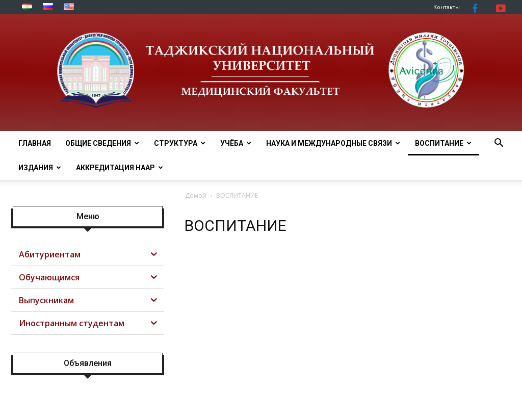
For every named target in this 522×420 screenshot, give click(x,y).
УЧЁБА (236, 143)
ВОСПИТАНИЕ (443, 143)
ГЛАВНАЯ (35, 143)
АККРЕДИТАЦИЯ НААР (120, 168)
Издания (40, 168)
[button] (499, 144)
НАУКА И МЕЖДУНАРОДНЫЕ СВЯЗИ (333, 143)
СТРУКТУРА (180, 143)
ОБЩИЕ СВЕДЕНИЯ (102, 143)
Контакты (447, 7)
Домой (196, 195)
